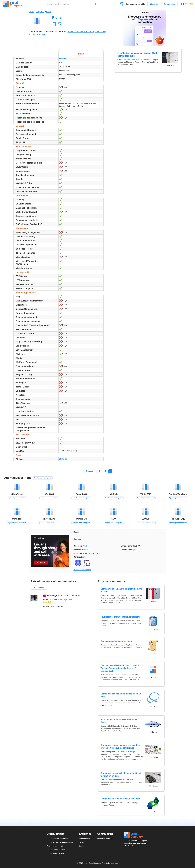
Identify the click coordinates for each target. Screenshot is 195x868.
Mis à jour (78, 553)
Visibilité (77, 550)
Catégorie (78, 546)
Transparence (85, 839)
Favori (54, 24)
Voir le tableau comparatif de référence (48, 32)
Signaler (89, 471)
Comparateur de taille (135, 4)
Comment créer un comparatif (59, 839)
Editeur (124, 550)
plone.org (63, 58)
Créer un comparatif (122, 4)
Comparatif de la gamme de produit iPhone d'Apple (121, 590)
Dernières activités (105, 839)
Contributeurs (80, 557)
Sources (77, 539)
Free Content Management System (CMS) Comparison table (138, 54)
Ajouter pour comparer (43, 478)
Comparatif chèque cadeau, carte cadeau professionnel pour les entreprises (120, 746)
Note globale (66, 599)
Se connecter (170, 4)
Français (182, 4)
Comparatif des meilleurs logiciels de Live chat (121, 695)
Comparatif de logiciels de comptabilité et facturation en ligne (121, 775)
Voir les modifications (82, 570)
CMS (49, 12)
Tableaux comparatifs (55, 846)
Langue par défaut (129, 546)
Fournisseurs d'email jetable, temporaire (120, 617)
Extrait (76, 532)
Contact (82, 846)
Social (136, 835)
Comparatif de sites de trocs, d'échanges (120, 799)
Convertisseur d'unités (56, 850)
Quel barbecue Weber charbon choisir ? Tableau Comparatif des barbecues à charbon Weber (120, 668)
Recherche (95, 4)
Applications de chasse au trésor (117, 641)
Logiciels (40, 12)
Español (191, 4)
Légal (81, 842)
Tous (32, 12)
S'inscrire (154, 4)
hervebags (52, 595)
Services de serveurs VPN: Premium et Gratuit (119, 721)
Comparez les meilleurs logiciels (60, 842)
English (187, 4)
